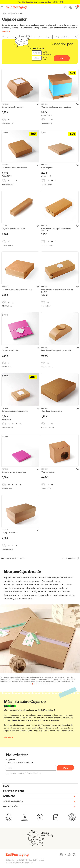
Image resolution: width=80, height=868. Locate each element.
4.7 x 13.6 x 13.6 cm (8, 184)
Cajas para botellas (63, 37)
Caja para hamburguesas (13, 107)
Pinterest (70, 855)
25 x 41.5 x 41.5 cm (47, 124)
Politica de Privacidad (35, 860)
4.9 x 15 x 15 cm (7, 306)
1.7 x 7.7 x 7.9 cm (7, 489)
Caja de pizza (47, 168)
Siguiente (73, 558)
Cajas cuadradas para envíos (14, 168)
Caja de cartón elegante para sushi (56, 350)
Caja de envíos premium (51, 411)
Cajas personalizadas (11, 37)
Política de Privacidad (32, 773)
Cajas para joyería (45, 37)
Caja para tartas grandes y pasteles (56, 107)
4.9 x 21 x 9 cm (46, 306)
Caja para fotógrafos (11, 350)
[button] (30, 684)
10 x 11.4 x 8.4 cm (47, 489)
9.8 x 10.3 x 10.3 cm (8, 124)
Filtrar (62, 58)
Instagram (74, 855)
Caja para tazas (48, 472)
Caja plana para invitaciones (14, 472)
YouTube (65, 855)
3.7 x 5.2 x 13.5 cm (47, 367)
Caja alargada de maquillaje (14, 229)
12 (67, 558)
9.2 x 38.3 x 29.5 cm (48, 428)
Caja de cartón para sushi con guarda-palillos (57, 290)
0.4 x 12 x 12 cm (7, 367)
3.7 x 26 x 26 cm (46, 184)
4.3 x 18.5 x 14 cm (7, 428)
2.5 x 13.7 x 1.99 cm (8, 245)
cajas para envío (41, 2)
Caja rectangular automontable (15, 411)
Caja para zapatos (10, 533)
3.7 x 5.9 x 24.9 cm (47, 245)
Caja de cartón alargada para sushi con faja (56, 230)
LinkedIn (61, 855)
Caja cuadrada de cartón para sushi (17, 289)
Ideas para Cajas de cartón (22, 572)
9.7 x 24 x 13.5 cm (8, 549)
